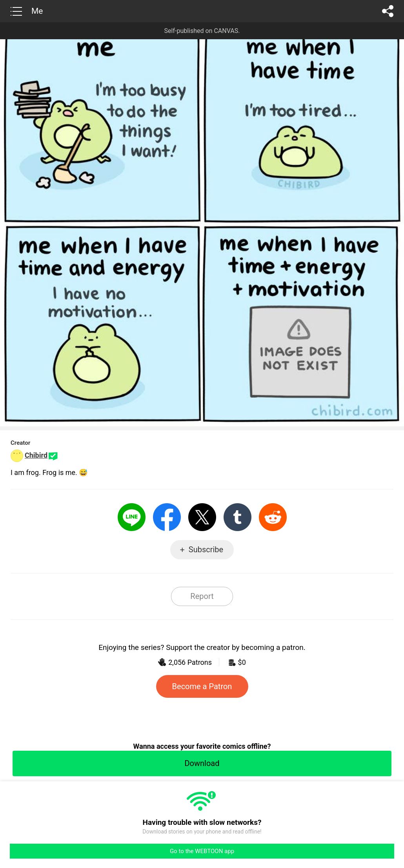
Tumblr (237, 517)
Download (202, 763)
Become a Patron (202, 686)
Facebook (167, 517)
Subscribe (206, 550)
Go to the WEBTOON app (202, 851)
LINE (132, 517)
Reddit (273, 517)
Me (37, 11)
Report (202, 596)
